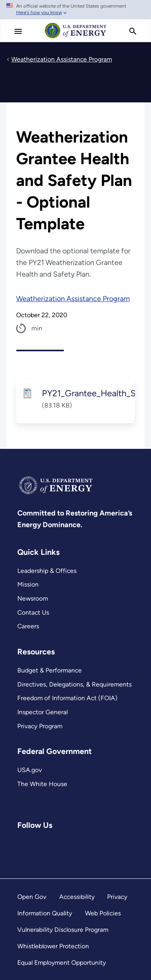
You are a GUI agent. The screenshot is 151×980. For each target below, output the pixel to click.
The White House (42, 784)
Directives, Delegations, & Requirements (74, 684)
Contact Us (33, 612)
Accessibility (77, 897)
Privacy (117, 897)
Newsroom (33, 598)
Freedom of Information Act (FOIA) (67, 698)
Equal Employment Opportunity (62, 963)
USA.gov (30, 770)
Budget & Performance (50, 670)
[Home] (76, 38)
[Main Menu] (18, 31)
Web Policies (103, 913)
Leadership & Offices (47, 571)
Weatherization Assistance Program (73, 299)
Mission (28, 584)
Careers (28, 626)
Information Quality (45, 913)
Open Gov (32, 897)
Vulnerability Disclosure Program (63, 930)
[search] (133, 31)
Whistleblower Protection (53, 946)
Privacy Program (40, 726)
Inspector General (42, 712)
